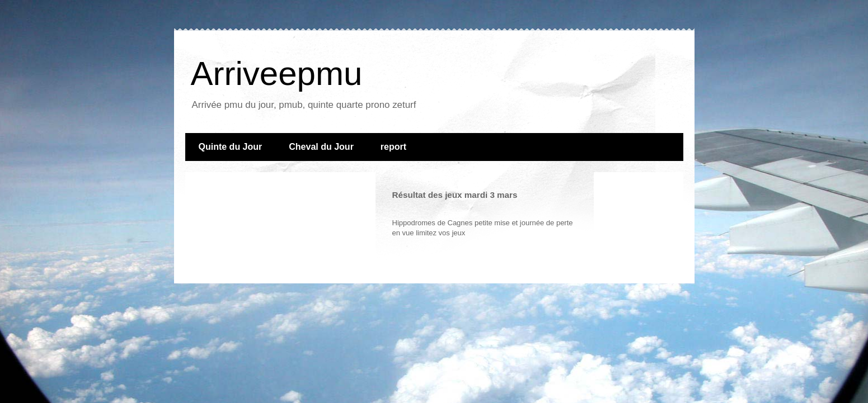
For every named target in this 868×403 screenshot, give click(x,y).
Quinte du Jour (231, 147)
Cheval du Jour (321, 147)
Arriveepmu (277, 74)
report (393, 147)
